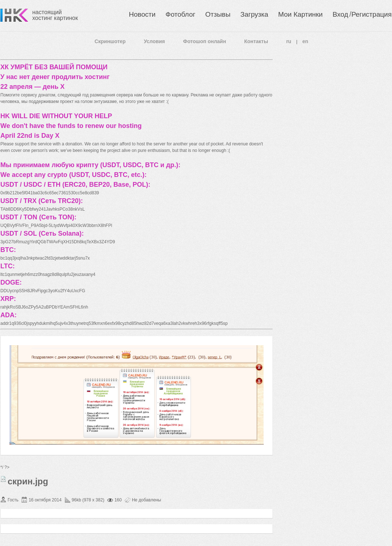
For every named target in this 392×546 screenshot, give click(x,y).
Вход (340, 14)
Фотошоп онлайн (205, 41)
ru (289, 41)
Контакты (256, 41)
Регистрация (372, 14)
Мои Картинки (301, 14)
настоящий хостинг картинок (55, 15)
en (305, 41)
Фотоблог (180, 14)
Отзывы (218, 14)
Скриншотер (110, 41)
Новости (142, 14)
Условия (154, 41)
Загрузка (254, 14)
